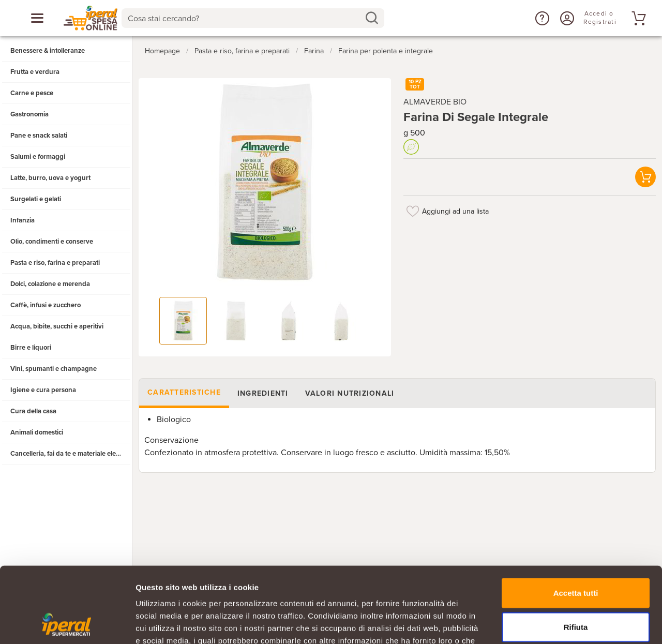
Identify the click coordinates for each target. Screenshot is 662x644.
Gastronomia (29, 114)
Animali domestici (37, 432)
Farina (314, 51)
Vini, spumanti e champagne (54, 369)
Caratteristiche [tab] (184, 392)
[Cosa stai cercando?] (245, 18)
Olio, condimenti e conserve (52, 242)
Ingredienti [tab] (263, 393)
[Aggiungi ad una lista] (413, 211)
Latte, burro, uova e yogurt (50, 178)
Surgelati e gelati (36, 199)
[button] (541, 18)
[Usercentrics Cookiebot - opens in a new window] (67, 624)
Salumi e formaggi (38, 157)
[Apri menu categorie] (37, 18)
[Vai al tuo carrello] (637, 18)
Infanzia (22, 220)
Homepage (162, 51)
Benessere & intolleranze (48, 51)
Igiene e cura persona (43, 390)
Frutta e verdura (35, 72)
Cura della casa (33, 411)
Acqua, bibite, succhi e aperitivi (57, 326)
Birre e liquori (31, 348)
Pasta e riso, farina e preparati (55, 263)
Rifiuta (576, 556)
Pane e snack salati (39, 136)
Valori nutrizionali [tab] (350, 393)
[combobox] (253, 18)
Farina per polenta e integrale (386, 51)
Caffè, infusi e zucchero (46, 305)
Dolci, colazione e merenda (50, 284)
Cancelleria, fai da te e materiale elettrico (71, 454)
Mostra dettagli (544, 624)
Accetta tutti (576, 522)
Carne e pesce (32, 93)
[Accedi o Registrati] (566, 18)
